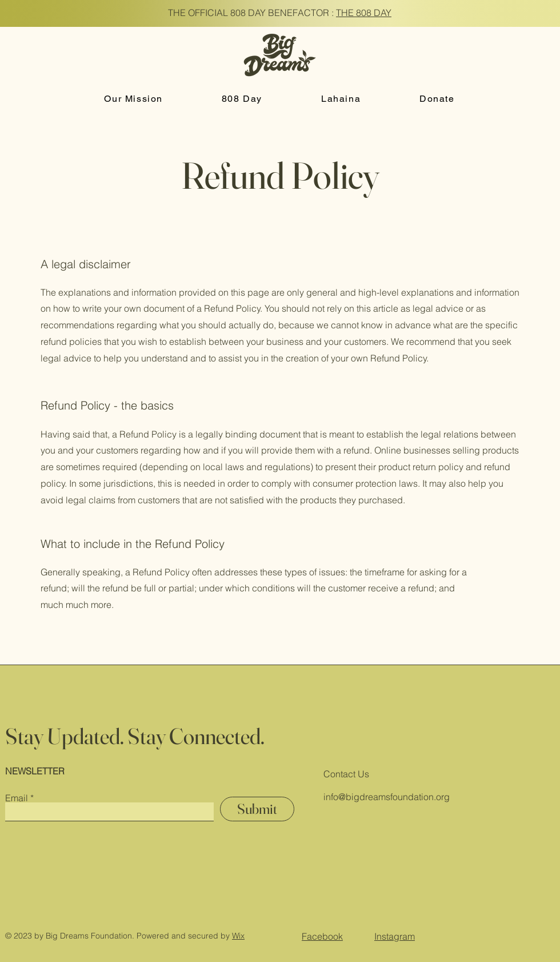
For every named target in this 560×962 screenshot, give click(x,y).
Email (17, 798)
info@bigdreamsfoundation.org (387, 797)
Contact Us (346, 774)
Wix (238, 936)
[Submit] (257, 809)
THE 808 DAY (364, 13)
